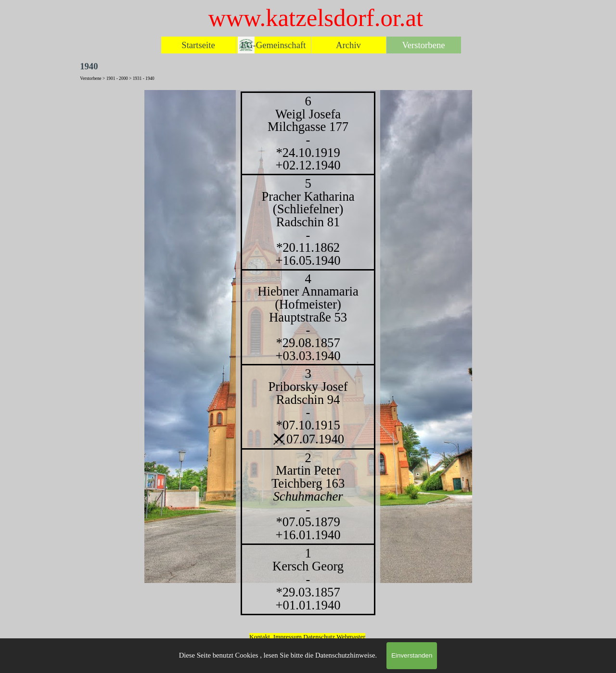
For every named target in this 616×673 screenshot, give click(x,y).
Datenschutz (320, 637)
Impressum (288, 637)
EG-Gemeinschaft (274, 45)
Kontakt (260, 637)
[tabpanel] (308, 353)
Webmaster (351, 637)
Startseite (198, 45)
